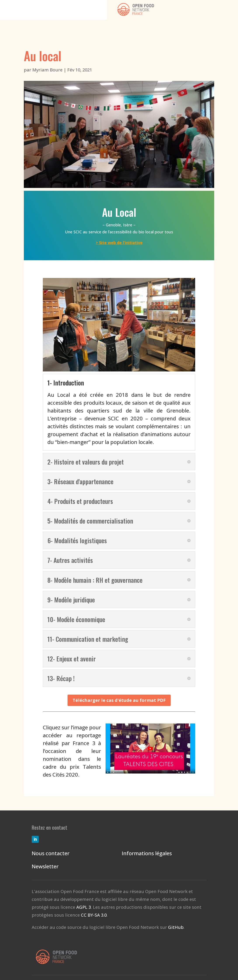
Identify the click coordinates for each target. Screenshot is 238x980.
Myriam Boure (47, 70)
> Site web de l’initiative (119, 243)
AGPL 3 (84, 907)
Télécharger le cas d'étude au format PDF (119, 700)
